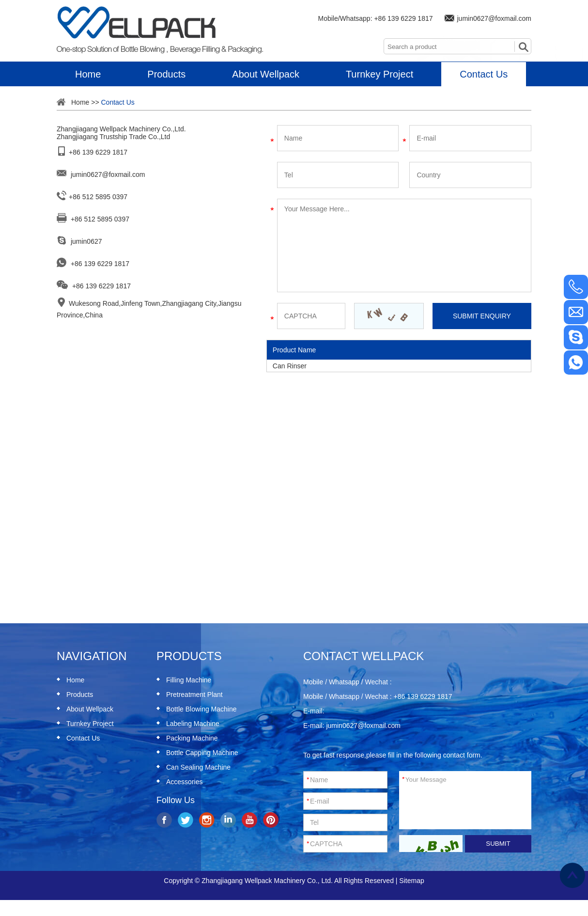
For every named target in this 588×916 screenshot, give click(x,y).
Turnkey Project (379, 74)
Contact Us (484, 74)
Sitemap (411, 881)
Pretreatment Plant (194, 695)
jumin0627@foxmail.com (495, 18)
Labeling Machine (193, 724)
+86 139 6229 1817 (403, 18)
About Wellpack (266, 74)
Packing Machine (192, 738)
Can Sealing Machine (198, 767)
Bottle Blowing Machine (201, 709)
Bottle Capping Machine (202, 753)
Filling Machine (189, 680)
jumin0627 (86, 241)
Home (88, 74)
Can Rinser (290, 366)
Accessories (184, 782)
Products (166, 74)
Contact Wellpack (364, 656)
